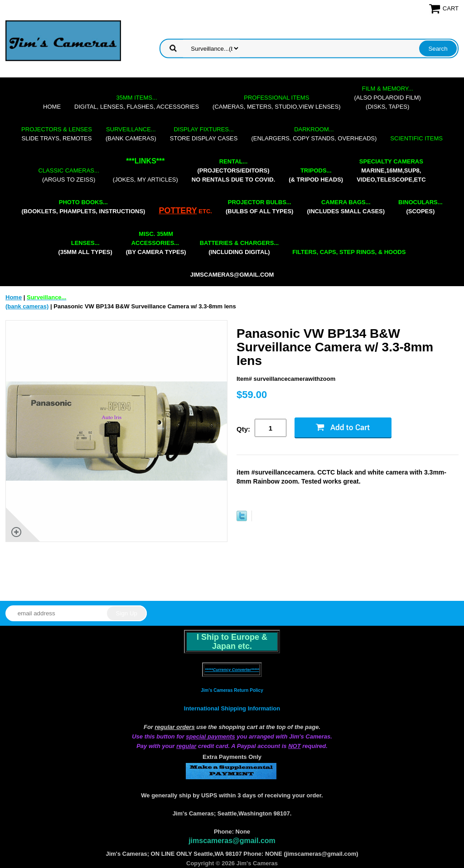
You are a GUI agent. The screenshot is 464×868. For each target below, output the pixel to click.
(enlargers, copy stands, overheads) (314, 134)
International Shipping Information (232, 708)
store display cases (204, 134)
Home (52, 107)
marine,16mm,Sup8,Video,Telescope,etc (391, 170)
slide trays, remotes (57, 134)
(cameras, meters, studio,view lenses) (276, 102)
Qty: (243, 429)
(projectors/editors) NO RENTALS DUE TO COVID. (233, 170)
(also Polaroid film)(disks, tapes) (388, 98)
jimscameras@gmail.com (232, 275)
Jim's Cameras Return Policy (232, 690)
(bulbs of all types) (260, 207)
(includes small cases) (346, 207)
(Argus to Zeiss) (68, 175)
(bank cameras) (131, 134)
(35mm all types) (85, 247)
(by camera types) (156, 243)
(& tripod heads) (316, 175)
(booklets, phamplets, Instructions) (83, 207)
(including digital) (239, 247)
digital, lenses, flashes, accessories (137, 102)
